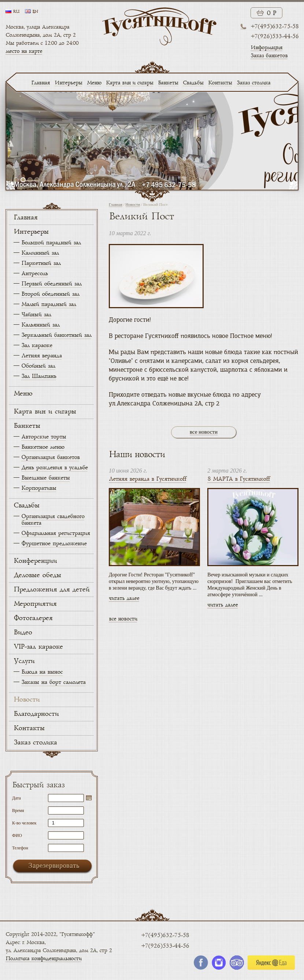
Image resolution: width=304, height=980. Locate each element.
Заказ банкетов (269, 56)
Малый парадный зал (49, 304)
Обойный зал (38, 366)
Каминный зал (40, 253)
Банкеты (168, 83)
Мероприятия (35, 604)
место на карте (24, 51)
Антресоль (34, 274)
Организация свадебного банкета (53, 520)
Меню (94, 83)
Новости (27, 700)
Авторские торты (44, 437)
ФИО (17, 835)
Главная (40, 83)
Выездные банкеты (45, 478)
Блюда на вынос (42, 672)
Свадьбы (193, 83)
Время (18, 810)
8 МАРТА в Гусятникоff (238, 479)
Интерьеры (68, 83)
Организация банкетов (50, 457)
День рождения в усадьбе (54, 468)
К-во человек (24, 823)
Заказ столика (253, 83)
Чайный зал (36, 315)
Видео (23, 633)
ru (16, 12)
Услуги (24, 661)
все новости (204, 432)
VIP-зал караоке (38, 647)
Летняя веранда (41, 356)
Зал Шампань (39, 376)
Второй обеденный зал (50, 294)
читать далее (124, 598)
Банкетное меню (43, 447)
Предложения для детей (51, 590)
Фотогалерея (33, 618)
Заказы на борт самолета (53, 682)
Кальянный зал (40, 325)
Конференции (35, 561)
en (35, 12)
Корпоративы (39, 488)
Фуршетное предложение (54, 544)
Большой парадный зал (51, 243)
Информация (266, 48)
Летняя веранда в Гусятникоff (147, 479)
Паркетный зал (41, 263)
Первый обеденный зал (51, 284)
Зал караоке (37, 345)
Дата (16, 798)
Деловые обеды (37, 575)
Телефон (20, 848)
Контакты (220, 83)
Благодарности (36, 714)
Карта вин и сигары (129, 83)
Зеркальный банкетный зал (56, 335)
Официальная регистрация (55, 533)
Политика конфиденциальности (43, 959)
